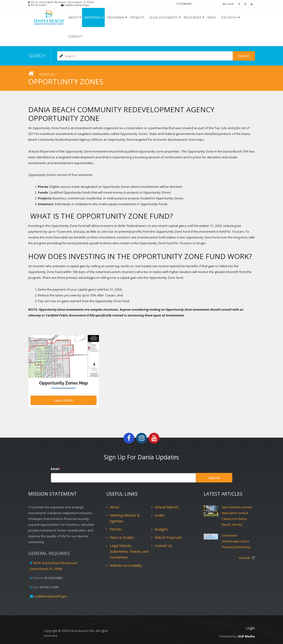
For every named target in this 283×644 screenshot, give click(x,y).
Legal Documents (164, 17)
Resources (193, 17)
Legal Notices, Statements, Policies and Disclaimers (129, 551)
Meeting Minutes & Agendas (125, 518)
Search (244, 56)
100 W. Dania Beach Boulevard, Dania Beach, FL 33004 (62, 2)
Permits (116, 529)
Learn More (63, 400)
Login (250, 628)
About (73, 17)
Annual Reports (167, 507)
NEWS (212, 17)
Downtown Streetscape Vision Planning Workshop (236, 541)
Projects (137, 17)
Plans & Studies (122, 537)
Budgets (161, 529)
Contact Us (164, 546)
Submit (214, 478)
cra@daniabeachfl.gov (77, 5)
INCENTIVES (93, 17)
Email (56, 469)
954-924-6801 (39, 5)
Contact (75, 36)
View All (245, 558)
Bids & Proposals (168, 537)
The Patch (229, 17)
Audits (160, 515)
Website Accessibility (126, 565)
